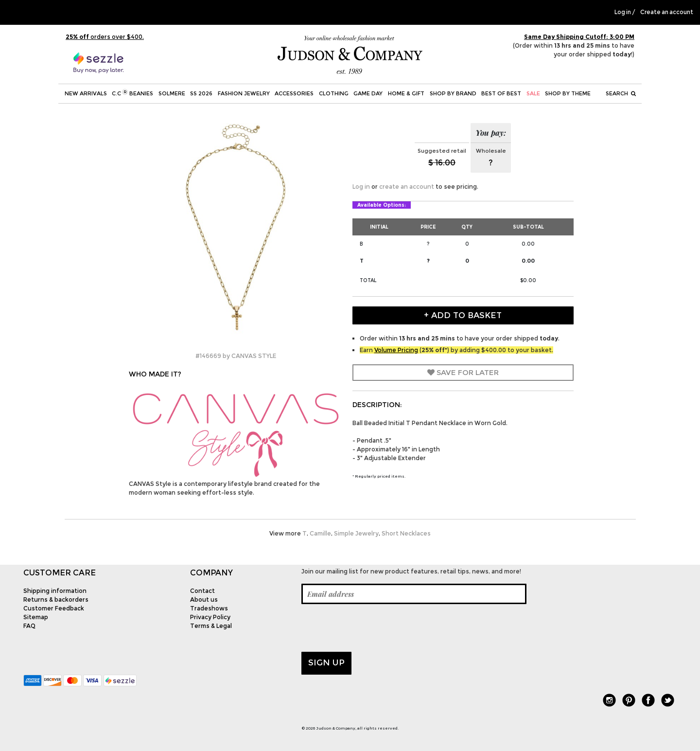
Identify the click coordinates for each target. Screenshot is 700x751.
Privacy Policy (210, 617)
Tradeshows (209, 608)
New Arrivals (86, 93)
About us (204, 599)
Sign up (326, 662)
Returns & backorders (56, 599)
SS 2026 (201, 93)
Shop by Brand (453, 93)
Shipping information (55, 591)
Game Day (368, 93)
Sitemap (36, 617)
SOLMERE (172, 93)
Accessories (294, 93)
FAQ (29, 626)
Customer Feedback (54, 608)
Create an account (667, 12)
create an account (407, 187)
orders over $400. (105, 37)
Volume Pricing (396, 350)
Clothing (334, 93)
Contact (202, 591)
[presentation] (375, 628)
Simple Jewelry (356, 533)
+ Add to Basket (463, 315)
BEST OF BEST (501, 93)
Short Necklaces (406, 533)
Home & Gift (406, 93)
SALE (533, 93)
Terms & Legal (211, 626)
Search (621, 93)
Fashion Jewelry (244, 93)
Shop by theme (568, 93)
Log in (623, 12)
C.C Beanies (132, 93)
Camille (320, 533)
